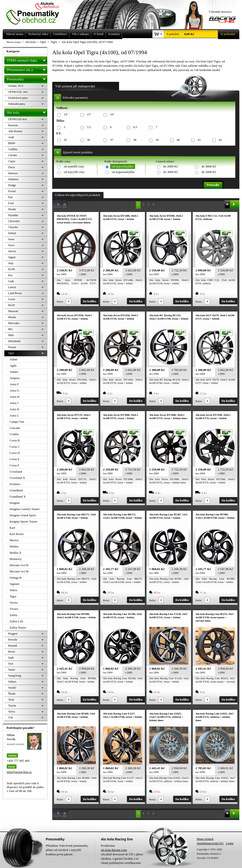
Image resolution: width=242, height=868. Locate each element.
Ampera (15, 378)
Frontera (15, 484)
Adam (13, 359)
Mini (11, 335)
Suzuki (12, 688)
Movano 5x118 (19, 565)
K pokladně (226, 34)
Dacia (12, 167)
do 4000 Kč (209, 166)
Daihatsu (13, 179)
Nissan (12, 347)
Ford (11, 203)
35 (64, 140)
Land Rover (15, 293)
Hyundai (13, 215)
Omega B (15, 578)
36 (88, 140)
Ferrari (12, 191)
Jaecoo (12, 251)
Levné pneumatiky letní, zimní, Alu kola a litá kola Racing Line (36, 12)
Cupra (12, 161)
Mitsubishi (14, 341)
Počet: (60, 302)
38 (134, 140)
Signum (14, 584)
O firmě (99, 34)
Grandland (16, 490)
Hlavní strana (14, 42)
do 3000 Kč (171, 172)
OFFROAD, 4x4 (18, 92)
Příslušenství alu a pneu (27, 70)
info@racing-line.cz (19, 772)
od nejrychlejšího (123, 166)
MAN (12, 305)
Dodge (12, 185)
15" (88, 115)
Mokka (14, 546)
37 (111, 140)
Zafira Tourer (18, 627)
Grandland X (18, 496)
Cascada (15, 428)
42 (219, 140)
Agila (13, 366)
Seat (11, 664)
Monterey (16, 559)
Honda (12, 209)
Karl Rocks (17, 534)
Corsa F (14, 465)
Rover (12, 652)
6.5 (134, 127)
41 (198, 140)
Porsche (13, 640)
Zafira (13, 615)
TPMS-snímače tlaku (27, 59)
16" (111, 115)
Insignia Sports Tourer (23, 521)
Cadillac (13, 149)
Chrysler (13, 227)
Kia (10, 275)
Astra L (14, 415)
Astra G (14, 390)
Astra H (14, 397)
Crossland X (17, 478)
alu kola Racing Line (114, 850)
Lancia (12, 287)
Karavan (13, 125)
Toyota (12, 706)
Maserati (13, 311)
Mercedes (14, 323)
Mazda (12, 317)
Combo (14, 434)
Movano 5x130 (19, 571)
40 (177, 140)
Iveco (11, 245)
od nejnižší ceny (74, 166)
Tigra (13, 596)
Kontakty (114, 34)
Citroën (12, 155)
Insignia (15, 503)
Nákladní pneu (17, 104)
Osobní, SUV (16, 86)
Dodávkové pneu (18, 98)
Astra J (14, 403)
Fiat (10, 197)
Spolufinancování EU (210, 843)
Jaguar (12, 257)
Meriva (14, 540)
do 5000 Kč (209, 172)
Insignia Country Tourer (25, 509)
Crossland (16, 472)
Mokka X (15, 553)
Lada (11, 281)
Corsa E (15, 459)
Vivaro (14, 609)
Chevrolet (14, 221)
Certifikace (60, 34)
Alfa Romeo (15, 131)
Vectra (14, 603)
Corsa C (15, 447)
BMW (12, 143)
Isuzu (11, 239)
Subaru (12, 682)
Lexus (12, 299)
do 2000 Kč (171, 166)
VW (11, 718)
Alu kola (27, 112)
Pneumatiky (27, 78)
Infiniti (12, 233)
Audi (11, 137)
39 (156, 140)
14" (65, 115)
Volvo (12, 712)
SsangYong (15, 676)
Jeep (11, 263)
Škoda (12, 694)
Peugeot (13, 634)
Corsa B (15, 440)
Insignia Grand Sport (23, 515)
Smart (12, 670)
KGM (12, 269)
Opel (11, 353)
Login (230, 843)
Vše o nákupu (81, 34)
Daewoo (13, 173)
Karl (12, 528)
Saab (11, 658)
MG (10, 329)
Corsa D (15, 453)
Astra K (14, 409)
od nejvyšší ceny (74, 172)
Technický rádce (38, 34)
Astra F (14, 384)
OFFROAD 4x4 (17, 119)
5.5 (88, 127)
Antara (14, 372)
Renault (13, 646)
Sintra (13, 590)
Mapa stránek (205, 839)
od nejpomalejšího (123, 172)
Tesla (11, 700)
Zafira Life (16, 621)
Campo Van (17, 422)
